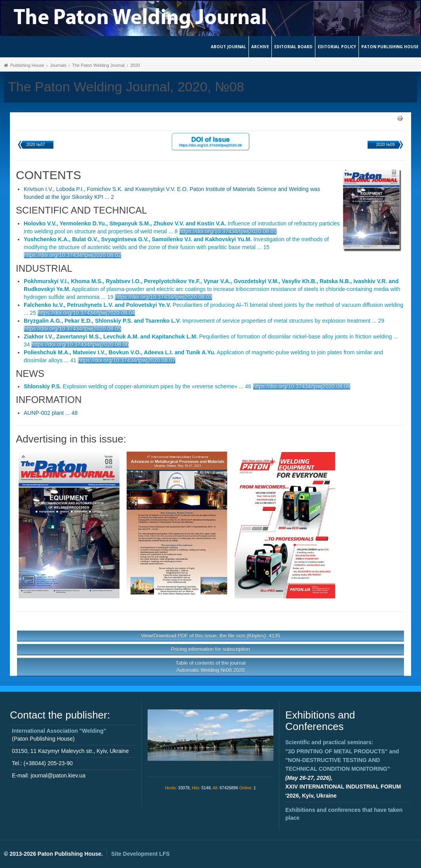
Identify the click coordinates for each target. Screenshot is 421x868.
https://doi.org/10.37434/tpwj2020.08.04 (86, 313)
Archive (260, 47)
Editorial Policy (337, 47)
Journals (58, 65)
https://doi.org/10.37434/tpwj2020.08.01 (228, 231)
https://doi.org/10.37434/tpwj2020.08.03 (163, 297)
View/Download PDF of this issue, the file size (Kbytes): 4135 (210, 636)
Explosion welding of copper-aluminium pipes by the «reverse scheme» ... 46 (137, 386)
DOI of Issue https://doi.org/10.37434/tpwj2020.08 (211, 141)
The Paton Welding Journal (98, 65)
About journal (229, 47)
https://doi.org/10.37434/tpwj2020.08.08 (302, 386)
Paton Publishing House (390, 47)
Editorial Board (293, 47)
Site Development (140, 854)
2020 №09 (386, 145)
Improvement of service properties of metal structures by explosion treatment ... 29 (204, 321)
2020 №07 (36, 145)
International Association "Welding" (59, 731)
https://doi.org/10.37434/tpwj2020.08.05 (72, 329)
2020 (135, 65)
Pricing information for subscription (210, 649)
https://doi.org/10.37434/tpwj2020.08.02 (72, 255)
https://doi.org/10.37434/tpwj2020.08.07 (127, 360)
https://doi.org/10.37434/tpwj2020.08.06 (80, 344)
